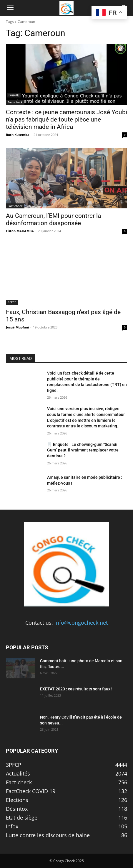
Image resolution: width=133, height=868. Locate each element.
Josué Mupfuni (17, 327)
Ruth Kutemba (18, 135)
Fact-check (15, 102)
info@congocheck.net (81, 623)
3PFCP (12, 302)
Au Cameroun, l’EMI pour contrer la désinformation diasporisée (53, 219)
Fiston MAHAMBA (20, 231)
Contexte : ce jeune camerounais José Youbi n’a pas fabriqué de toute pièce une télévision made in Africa (66, 119)
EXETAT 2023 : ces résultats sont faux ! (76, 689)
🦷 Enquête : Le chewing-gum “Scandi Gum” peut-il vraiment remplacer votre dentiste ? (83, 450)
